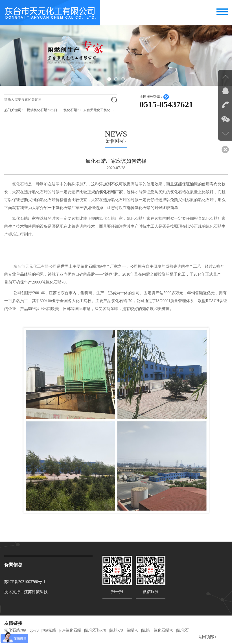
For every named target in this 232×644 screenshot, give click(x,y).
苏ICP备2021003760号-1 (25, 582)
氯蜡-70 (116, 630)
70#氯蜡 (49, 630)
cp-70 (34, 630)
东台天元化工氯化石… (100, 110)
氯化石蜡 (20, 184)
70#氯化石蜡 (70, 630)
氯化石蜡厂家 (111, 218)
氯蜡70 (132, 630)
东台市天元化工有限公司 (35, 266)
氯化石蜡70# (15, 630)
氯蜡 (146, 630)
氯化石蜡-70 (96, 630)
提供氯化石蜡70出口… (44, 110)
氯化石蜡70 (72, 110)
